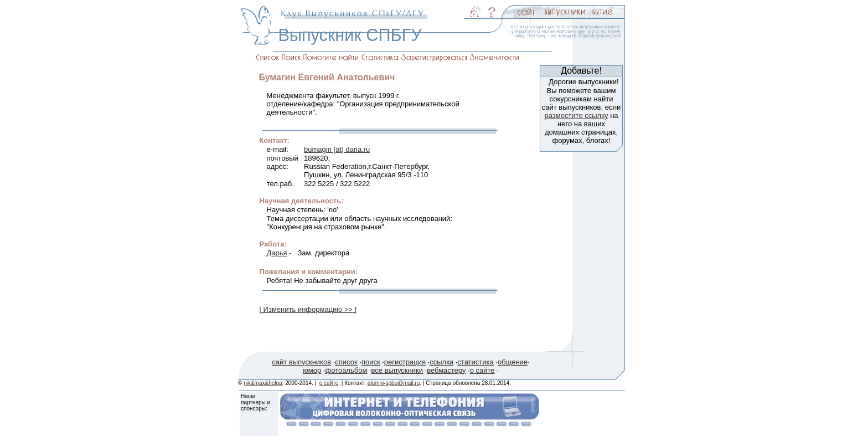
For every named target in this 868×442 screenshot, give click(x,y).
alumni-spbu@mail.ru (394, 383)
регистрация (405, 362)
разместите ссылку (576, 115)
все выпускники (397, 370)
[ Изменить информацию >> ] (308, 309)
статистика (475, 362)
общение (513, 362)
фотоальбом (346, 370)
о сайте (482, 370)
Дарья (277, 253)
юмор (312, 370)
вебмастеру (446, 370)
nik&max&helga (263, 383)
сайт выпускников (301, 362)
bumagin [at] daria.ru (337, 149)
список (346, 362)
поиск (371, 362)
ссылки (441, 362)
